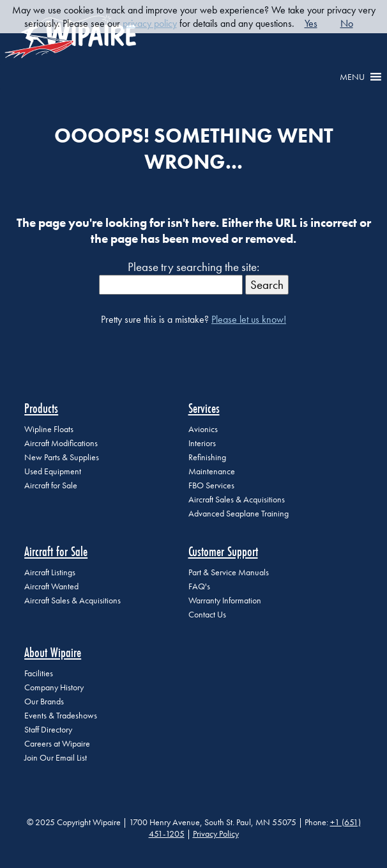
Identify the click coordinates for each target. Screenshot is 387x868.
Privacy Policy (216, 833)
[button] (352, 77)
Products (41, 408)
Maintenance (212, 471)
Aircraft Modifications (61, 443)
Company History (54, 687)
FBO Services (211, 485)
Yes (311, 23)
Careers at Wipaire (57, 744)
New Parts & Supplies (62, 457)
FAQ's (199, 586)
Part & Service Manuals (229, 572)
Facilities (39, 673)
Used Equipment (53, 471)
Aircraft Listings (50, 572)
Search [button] (267, 285)
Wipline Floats (49, 429)
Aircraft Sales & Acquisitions (237, 500)
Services (204, 408)
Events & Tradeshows (61, 716)
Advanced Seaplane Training (239, 514)
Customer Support (223, 551)
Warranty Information (225, 601)
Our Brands (44, 701)
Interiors (202, 443)
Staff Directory (48, 730)
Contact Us (207, 615)
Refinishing (207, 457)
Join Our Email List (56, 758)
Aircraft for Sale (51, 485)
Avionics (203, 429)
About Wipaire (53, 652)
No (347, 23)
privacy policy (150, 23)
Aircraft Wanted (51, 586)
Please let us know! (249, 319)
